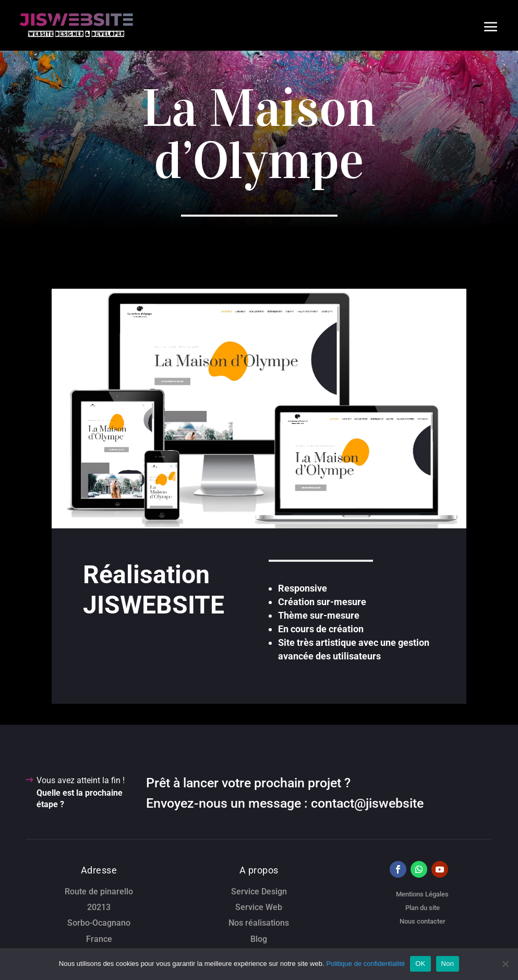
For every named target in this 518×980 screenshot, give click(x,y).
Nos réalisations (259, 923)
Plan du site (423, 908)
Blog (259, 939)
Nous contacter (423, 921)
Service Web (259, 907)
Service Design (259, 892)
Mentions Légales (422, 894)
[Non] (505, 964)
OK (420, 964)
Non (448, 964)
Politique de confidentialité (365, 964)
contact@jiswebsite (367, 803)
